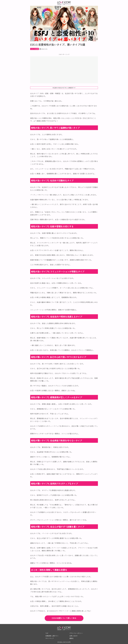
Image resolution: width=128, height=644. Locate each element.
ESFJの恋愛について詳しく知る (64, 618)
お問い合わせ (73, 636)
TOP (47, 633)
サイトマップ (50, 638)
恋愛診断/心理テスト (52, 636)
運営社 (71, 638)
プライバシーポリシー (76, 633)
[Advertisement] (64, 70)
